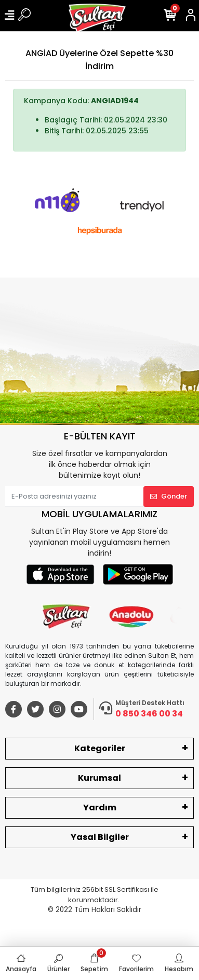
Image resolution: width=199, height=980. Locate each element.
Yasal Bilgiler (100, 837)
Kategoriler (100, 748)
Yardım (100, 808)
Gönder (169, 496)
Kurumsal (100, 778)
